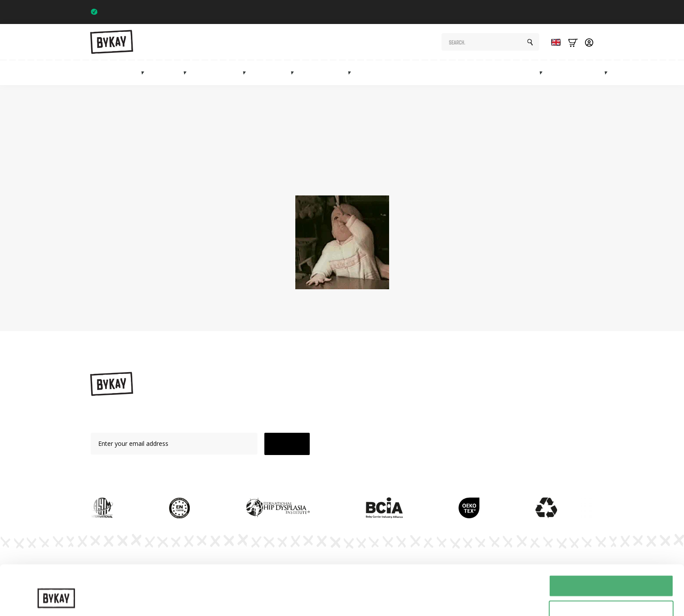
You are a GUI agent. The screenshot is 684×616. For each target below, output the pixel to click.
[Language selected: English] (554, 42)
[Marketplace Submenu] (544, 72)
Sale (566, 73)
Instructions (456, 400)
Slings (171, 73)
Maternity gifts (408, 73)
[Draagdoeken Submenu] (188, 72)
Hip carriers (222, 73)
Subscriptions (467, 73)
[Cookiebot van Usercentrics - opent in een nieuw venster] (56, 599)
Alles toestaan (611, 543)
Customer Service (464, 460)
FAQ (445, 445)
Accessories (328, 73)
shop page (490, 167)
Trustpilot (577, 12)
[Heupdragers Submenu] (247, 72)
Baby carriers (118, 73)
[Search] (530, 42)
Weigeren (611, 594)
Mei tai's (275, 73)
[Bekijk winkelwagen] (573, 42)
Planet (448, 415)
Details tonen (471, 592)
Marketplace (520, 73)
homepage (352, 176)
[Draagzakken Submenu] (145, 72)
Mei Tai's (378, 430)
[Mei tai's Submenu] (295, 72)
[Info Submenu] (609, 72)
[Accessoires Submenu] (352, 72)
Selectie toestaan (611, 569)
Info (595, 73)
